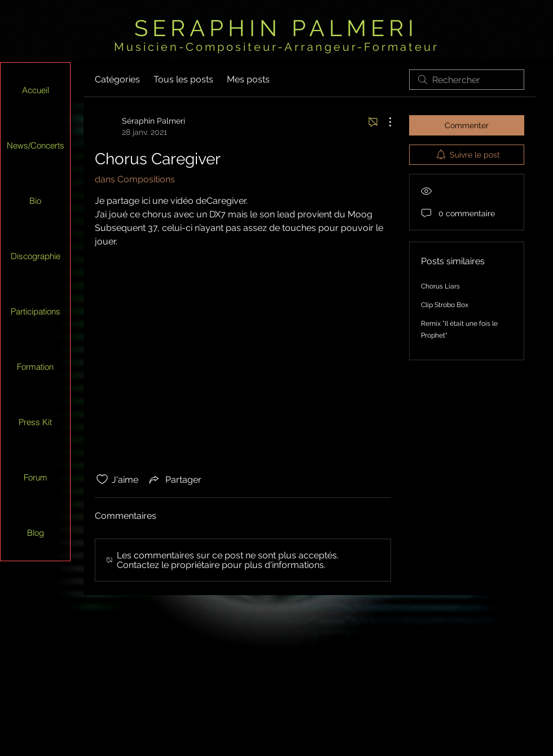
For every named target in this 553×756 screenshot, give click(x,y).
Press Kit (35, 422)
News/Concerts (36, 145)
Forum (36, 477)
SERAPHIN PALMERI (276, 28)
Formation (35, 367)
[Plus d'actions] (384, 122)
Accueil (36, 90)
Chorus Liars (440, 286)
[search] (467, 80)
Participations (36, 311)
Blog (36, 533)
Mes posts (248, 79)
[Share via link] (174, 479)
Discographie (36, 256)
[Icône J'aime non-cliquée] (102, 479)
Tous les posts (183, 79)
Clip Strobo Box (445, 305)
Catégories (117, 79)
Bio (35, 201)
